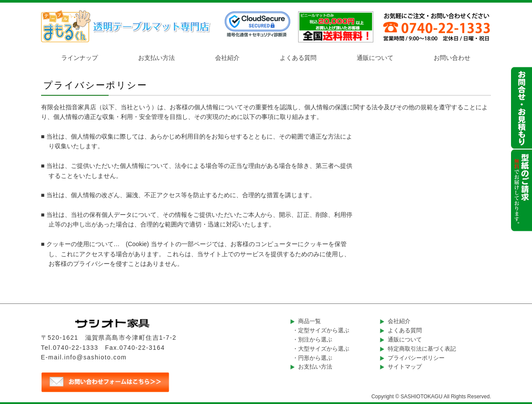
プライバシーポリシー (416, 358)
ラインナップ (80, 58)
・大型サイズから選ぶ (321, 349)
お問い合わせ (452, 58)
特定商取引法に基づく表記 (422, 349)
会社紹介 (227, 58)
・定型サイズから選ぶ (321, 330)
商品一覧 (309, 321)
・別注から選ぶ (312, 340)
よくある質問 (298, 58)
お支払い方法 (156, 58)
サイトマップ (405, 367)
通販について (375, 58)
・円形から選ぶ (312, 358)
